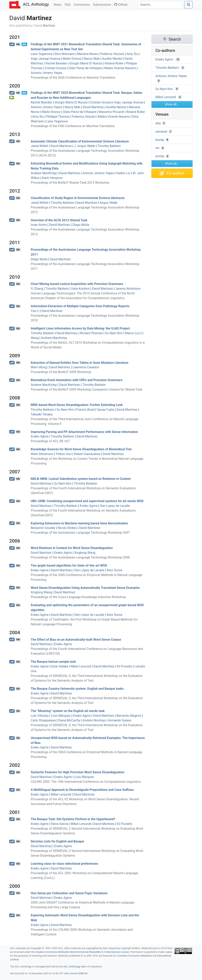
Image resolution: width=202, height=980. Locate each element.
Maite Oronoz (72, 59)
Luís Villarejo (40, 716)
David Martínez (61, 570)
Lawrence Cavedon (86, 367)
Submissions (103, 4)
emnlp (160, 156)
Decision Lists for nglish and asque (57, 841)
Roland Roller (114, 63)
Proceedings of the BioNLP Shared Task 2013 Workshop (70, 183)
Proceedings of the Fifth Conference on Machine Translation (73, 126)
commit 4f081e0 (78, 973)
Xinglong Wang (85, 553)
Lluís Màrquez (84, 777)
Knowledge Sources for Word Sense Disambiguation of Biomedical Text (81, 449)
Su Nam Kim (114, 333)
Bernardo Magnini (129, 716)
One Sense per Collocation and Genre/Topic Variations (69, 893)
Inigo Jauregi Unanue (46, 59)
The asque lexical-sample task (53, 662)
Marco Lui (132, 333)
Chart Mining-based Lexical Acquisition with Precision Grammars (77, 284)
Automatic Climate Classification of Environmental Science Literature (80, 141)
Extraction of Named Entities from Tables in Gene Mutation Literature (80, 362)
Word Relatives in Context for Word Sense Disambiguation (72, 548)
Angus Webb (108, 203)
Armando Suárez (120, 720)
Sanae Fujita (105, 410)
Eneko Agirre (40, 436)
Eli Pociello (124, 666)
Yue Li (35, 311)
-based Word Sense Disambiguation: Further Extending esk (77, 405)
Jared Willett (40, 146)
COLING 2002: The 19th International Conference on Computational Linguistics (86, 782)
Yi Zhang (37, 289)
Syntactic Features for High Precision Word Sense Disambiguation (78, 772)
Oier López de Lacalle (89, 570)
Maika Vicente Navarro (120, 68)
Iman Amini (39, 225)
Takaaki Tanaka (42, 414)
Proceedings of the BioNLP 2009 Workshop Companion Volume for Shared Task (87, 389)
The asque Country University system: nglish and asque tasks (77, 689)
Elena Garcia (60, 824)
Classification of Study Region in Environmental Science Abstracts (78, 198)
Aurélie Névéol (112, 59)
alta (158, 123)
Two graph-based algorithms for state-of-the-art (69, 565)
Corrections (82, 4)
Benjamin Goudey (43, 528)
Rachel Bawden (56, 63)
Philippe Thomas (58, 117)
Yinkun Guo (64, 454)
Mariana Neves (88, 54)
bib (18, 44)
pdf (12, 44)
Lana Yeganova (41, 54)
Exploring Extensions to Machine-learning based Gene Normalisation (79, 523)
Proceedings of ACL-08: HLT (50, 441)
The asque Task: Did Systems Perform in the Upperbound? (73, 819)
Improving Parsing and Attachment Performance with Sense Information (84, 432)
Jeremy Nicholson (128, 289)
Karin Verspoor (52, 178)
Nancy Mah (92, 59)
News (58, 4)
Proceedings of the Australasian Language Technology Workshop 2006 (80, 557)
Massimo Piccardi (111, 112)
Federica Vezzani (112, 54)
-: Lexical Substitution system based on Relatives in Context (81, 479)
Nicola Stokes (67, 528)
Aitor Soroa (114, 570)
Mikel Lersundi (81, 666)
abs (24, 44)
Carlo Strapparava (43, 720)
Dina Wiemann (65, 54)
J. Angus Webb (85, 146)
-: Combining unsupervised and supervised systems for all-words (87, 501)
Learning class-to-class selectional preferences (65, 864)
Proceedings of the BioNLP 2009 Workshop (61, 372)
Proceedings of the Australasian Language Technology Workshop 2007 (80, 533)
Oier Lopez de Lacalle (115, 506)
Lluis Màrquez (61, 716)
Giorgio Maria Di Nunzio (86, 63)
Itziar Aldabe (60, 666)
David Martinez (93, 107)
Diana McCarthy (69, 720)
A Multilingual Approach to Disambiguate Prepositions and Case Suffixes (82, 790)
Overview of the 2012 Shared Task (59, 220)
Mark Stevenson (42, 454)
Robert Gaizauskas (87, 454)
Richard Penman (91, 333)
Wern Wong (39, 367)
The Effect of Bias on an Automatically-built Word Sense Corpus (76, 639)
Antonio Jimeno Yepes (47, 73)
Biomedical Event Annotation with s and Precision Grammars (77, 380)
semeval (161, 132)
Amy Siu (132, 54)
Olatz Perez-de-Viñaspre (85, 68)
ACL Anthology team (75, 967)
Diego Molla (81, 225)
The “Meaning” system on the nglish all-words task (68, 711)
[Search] (160, 5)
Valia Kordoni (80, 289)
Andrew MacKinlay (44, 173)
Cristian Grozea (55, 68)
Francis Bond (85, 410)
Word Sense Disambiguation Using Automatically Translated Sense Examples (85, 588)
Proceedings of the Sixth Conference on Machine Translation (73, 78)
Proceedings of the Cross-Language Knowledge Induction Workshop (78, 597)
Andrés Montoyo (94, 720)
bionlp (160, 140)
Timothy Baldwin (109, 146)
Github (121, 5)
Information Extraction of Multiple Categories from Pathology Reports (80, 306)
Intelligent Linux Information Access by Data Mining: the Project (80, 328)
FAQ (68, 4)
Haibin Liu (123, 173)
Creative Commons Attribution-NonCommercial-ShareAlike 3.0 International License (82, 952)
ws (157, 148)
